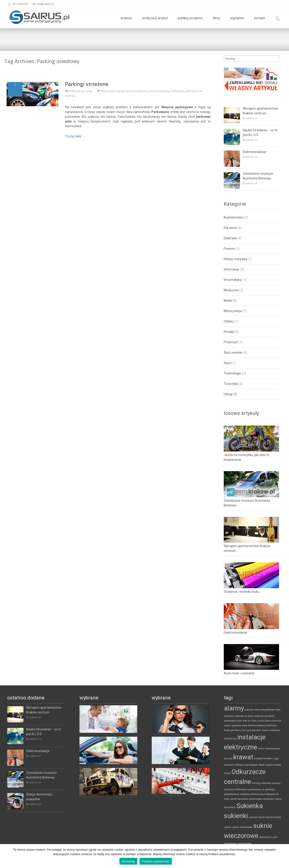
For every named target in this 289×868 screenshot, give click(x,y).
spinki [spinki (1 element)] (234, 799)
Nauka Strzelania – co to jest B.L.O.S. (260, 133)
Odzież (229, 321)
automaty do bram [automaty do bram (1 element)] (244, 716)
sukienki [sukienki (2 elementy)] (236, 816)
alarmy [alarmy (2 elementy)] (234, 708)
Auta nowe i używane (239, 673)
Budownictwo (233, 217)
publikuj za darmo (190, 22)
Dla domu (231, 228)
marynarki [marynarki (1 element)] (230, 765)
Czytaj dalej (75, 137)
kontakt (260, 22)
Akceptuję (128, 861)
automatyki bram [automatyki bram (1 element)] (233, 721)
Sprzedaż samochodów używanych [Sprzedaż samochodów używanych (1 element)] (256, 799)
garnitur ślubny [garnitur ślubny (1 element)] (260, 730)
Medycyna (231, 290)
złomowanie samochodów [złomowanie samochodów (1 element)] (238, 843)
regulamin (237, 22)
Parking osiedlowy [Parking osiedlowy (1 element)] (262, 783)
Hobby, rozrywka (235, 259)
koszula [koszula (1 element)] (228, 759)
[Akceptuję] (283, 856)
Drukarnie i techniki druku (242, 592)
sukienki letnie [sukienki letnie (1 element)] (257, 817)
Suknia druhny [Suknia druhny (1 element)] (273, 817)
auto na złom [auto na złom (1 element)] (250, 721)
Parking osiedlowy (136, 92)
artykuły (126, 22)
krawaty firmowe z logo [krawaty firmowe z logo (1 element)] (266, 759)
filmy (216, 22)
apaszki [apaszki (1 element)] (249, 710)
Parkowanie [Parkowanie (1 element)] (241, 789)
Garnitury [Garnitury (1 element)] (246, 730)
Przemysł (231, 342)
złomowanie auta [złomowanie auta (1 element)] (268, 837)
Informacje (232, 269)
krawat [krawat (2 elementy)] (243, 757)
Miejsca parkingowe (112, 92)
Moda (228, 301)
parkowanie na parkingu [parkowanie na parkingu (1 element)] (262, 789)
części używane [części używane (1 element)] (233, 726)
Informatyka (233, 280)
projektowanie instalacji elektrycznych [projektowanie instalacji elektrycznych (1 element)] (245, 794)
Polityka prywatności (156, 861)
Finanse (229, 249)
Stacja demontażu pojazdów (39, 797)
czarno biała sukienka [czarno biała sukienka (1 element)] (269, 721)
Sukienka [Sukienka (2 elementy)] (250, 806)
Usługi (88, 92)
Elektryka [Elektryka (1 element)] (272, 726)
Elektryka (230, 238)
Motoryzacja (76, 92)
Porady (229, 332)
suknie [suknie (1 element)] (228, 827)
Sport (228, 363)
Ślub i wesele (233, 353)
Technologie (232, 373)
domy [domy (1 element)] (245, 726)
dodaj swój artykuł (155, 22)
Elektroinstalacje (254, 152)
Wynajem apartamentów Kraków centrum (260, 111)
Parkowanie (177, 92)
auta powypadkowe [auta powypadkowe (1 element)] (265, 710)
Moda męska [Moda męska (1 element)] (266, 765)
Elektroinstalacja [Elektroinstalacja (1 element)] (257, 726)
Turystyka (231, 384)
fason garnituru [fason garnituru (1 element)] (232, 730)
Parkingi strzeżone (87, 85)
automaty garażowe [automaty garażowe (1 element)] (264, 716)
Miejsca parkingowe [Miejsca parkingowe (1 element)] (247, 765)
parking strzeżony (159, 92)
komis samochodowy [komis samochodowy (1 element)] (269, 749)
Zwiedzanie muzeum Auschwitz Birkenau (258, 176)
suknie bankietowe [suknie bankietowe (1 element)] (242, 827)
